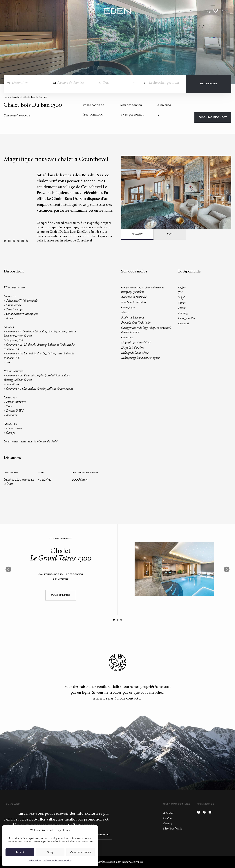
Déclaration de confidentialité (57, 861)
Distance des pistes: (86, 473)
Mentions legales (173, 829)
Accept (20, 852)
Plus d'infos (61, 595)
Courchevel (17, 97)
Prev (8, 569)
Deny (50, 852)
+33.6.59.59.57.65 (209, 11)
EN (229, 11)
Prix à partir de (94, 105)
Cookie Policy (34, 861)
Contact (168, 818)
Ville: (41, 473)
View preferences (81, 852)
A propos (168, 813)
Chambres (164, 105)
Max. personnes (131, 105)
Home (6, 97)
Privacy (168, 824)
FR (224, 11)
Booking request (213, 117)
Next (227, 192)
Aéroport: (11, 473)
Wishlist (216, 11)
